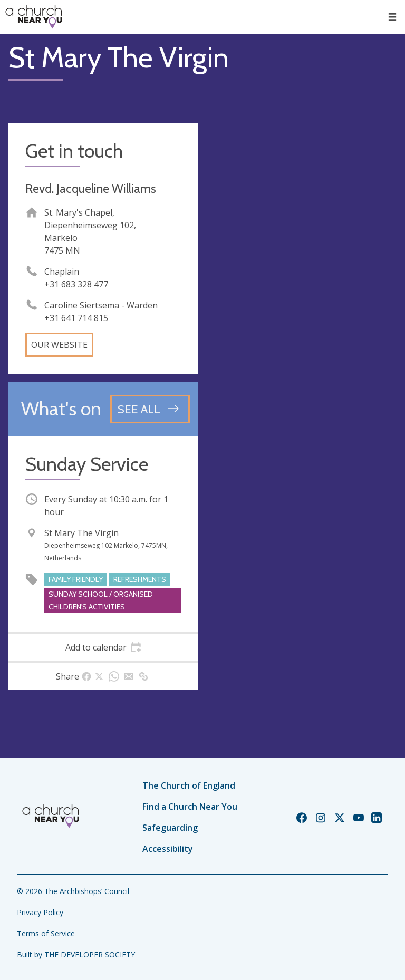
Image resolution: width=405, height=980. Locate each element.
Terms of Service (46, 933)
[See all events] (150, 409)
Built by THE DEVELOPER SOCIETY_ (78, 954)
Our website (59, 345)
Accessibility (168, 849)
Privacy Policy (40, 912)
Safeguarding (170, 828)
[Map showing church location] (302, 218)
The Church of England (189, 785)
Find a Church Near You (190, 807)
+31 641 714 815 (76, 318)
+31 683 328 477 (76, 284)
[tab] (103, 647)
